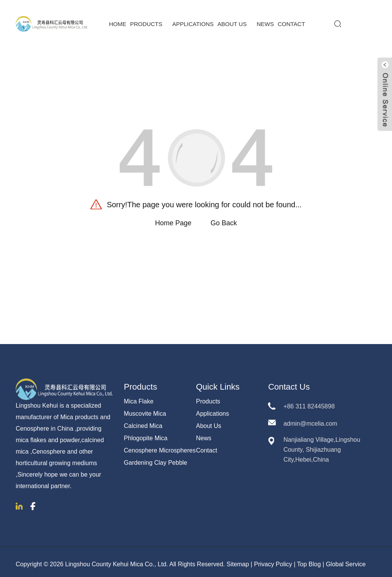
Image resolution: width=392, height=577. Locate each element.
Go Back (224, 218)
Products (149, 19)
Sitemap (238, 559)
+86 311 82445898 (309, 402)
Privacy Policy (273, 559)
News (265, 19)
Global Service (346, 559)
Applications (193, 19)
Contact (291, 19)
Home (118, 19)
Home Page (173, 218)
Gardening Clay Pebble (156, 458)
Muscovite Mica (145, 409)
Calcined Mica (143, 421)
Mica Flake (139, 397)
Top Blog (309, 559)
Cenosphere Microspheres (160, 446)
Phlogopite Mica (146, 434)
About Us (235, 19)
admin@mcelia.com (310, 419)
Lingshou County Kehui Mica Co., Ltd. (117, 559)
